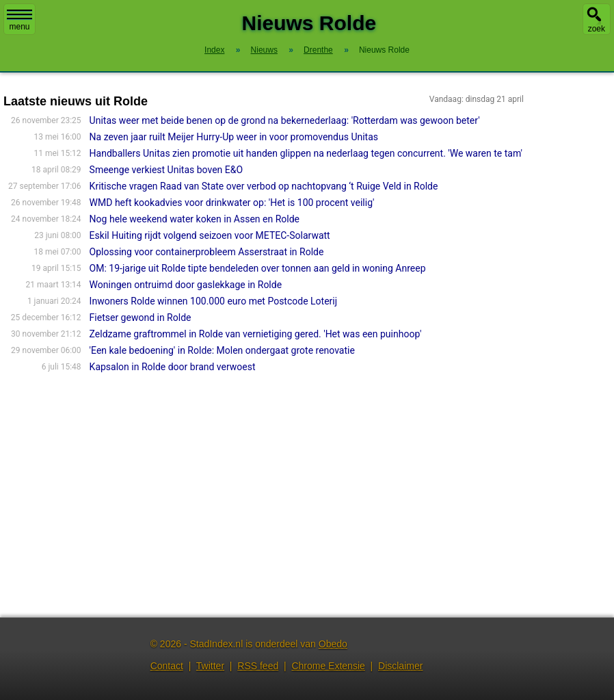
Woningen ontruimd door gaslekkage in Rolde (186, 285)
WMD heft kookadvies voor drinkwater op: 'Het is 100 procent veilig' (232, 203)
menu (19, 21)
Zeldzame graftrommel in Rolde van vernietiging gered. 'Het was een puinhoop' (256, 334)
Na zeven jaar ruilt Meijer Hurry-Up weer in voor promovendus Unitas (234, 137)
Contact (167, 666)
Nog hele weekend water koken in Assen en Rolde (195, 219)
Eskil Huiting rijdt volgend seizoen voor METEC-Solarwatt (210, 235)
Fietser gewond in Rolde (141, 317)
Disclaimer (400, 666)
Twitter (210, 666)
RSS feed (258, 666)
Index (214, 50)
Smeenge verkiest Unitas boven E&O (166, 170)
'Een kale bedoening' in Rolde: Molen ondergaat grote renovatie (222, 350)
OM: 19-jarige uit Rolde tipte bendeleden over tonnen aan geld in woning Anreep (258, 268)
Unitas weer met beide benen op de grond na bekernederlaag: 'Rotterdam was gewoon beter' (285, 120)
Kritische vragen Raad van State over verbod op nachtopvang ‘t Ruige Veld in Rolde (264, 186)
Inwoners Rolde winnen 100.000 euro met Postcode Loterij (213, 301)
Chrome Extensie (328, 666)
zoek (597, 29)
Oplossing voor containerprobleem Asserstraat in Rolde (207, 252)
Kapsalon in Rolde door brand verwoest (173, 367)
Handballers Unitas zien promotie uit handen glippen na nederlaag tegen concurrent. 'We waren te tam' (306, 153)
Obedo (333, 644)
